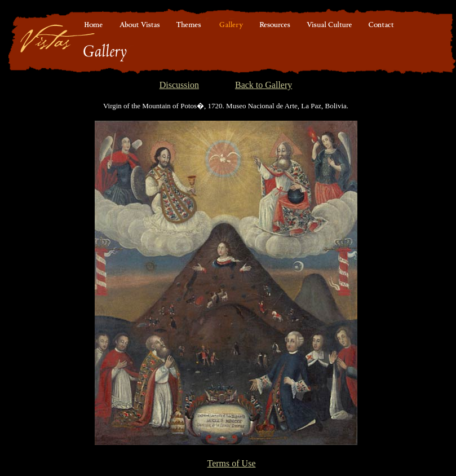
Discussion (179, 85)
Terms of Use (232, 463)
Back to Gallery (264, 85)
